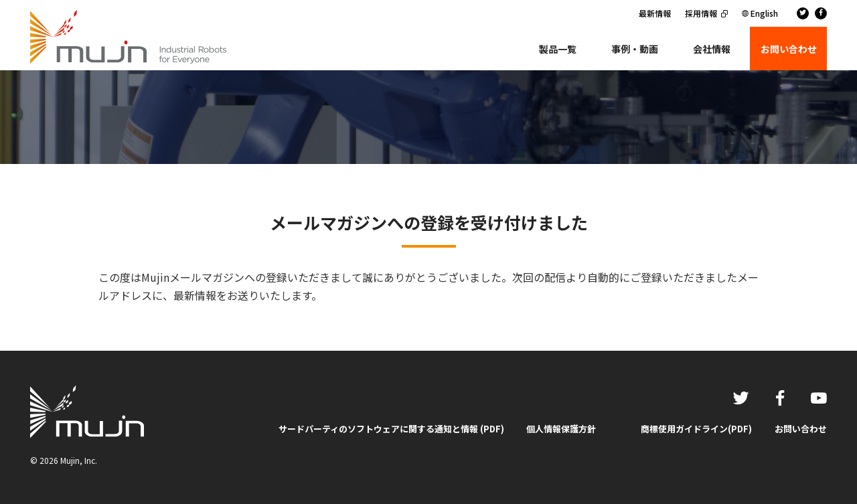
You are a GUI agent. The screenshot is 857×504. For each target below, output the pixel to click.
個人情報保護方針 (561, 429)
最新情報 (655, 13)
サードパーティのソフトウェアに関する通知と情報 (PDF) (391, 429)
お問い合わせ (801, 429)
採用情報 (701, 13)
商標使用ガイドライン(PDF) (696, 429)
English (764, 13)
